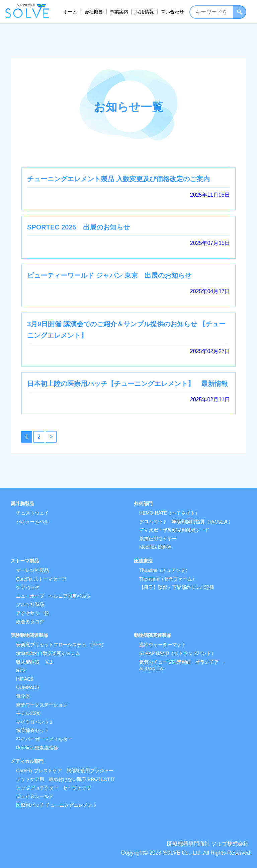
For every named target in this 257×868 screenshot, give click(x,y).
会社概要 (94, 12)
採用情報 (145, 12)
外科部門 (143, 504)
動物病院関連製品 (153, 635)
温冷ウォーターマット (163, 645)
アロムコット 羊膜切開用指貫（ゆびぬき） (186, 522)
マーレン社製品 (32, 570)
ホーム (70, 12)
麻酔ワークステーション (42, 705)
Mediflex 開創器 (156, 547)
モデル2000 (28, 713)
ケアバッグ (28, 587)
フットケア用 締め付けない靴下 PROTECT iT (66, 779)
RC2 (21, 670)
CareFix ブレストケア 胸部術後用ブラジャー (65, 771)
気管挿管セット (32, 730)
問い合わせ (172, 12)
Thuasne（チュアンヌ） (165, 570)
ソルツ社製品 (30, 604)
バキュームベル (32, 522)
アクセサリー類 (32, 613)
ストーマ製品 (25, 561)
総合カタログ (30, 622)
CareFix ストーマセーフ (41, 579)
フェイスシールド (35, 796)
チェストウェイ (32, 513)
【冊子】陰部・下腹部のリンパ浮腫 (177, 587)
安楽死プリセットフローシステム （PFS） (61, 645)
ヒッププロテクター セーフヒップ (54, 788)
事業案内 (119, 12)
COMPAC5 (27, 687)
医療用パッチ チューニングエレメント (57, 805)
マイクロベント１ (35, 722)
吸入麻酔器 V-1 (34, 662)
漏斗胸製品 (22, 504)
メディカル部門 (27, 761)
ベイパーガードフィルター (44, 739)
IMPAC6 (25, 679)
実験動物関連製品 (29, 635)
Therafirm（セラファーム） (168, 579)
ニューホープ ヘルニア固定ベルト (54, 596)
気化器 (23, 696)
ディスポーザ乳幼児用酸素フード (174, 530)
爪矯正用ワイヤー (158, 539)
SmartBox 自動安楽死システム (48, 653)
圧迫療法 (143, 561)
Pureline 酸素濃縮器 (37, 748)
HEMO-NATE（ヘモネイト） (169, 513)
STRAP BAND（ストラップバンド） (178, 653)
